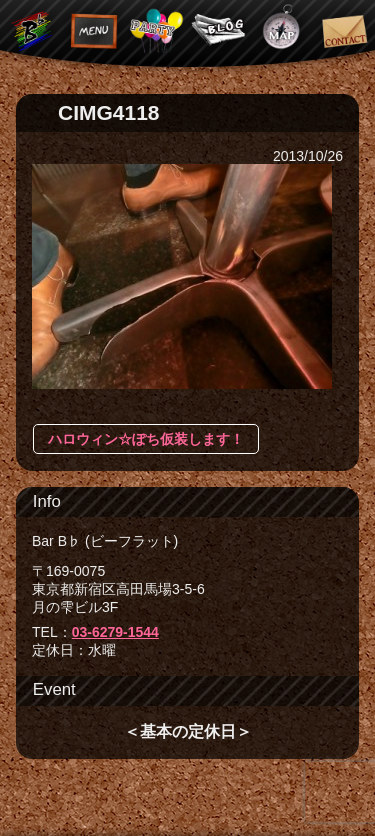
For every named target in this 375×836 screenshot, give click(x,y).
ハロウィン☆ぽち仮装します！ (146, 439)
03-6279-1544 (115, 632)
